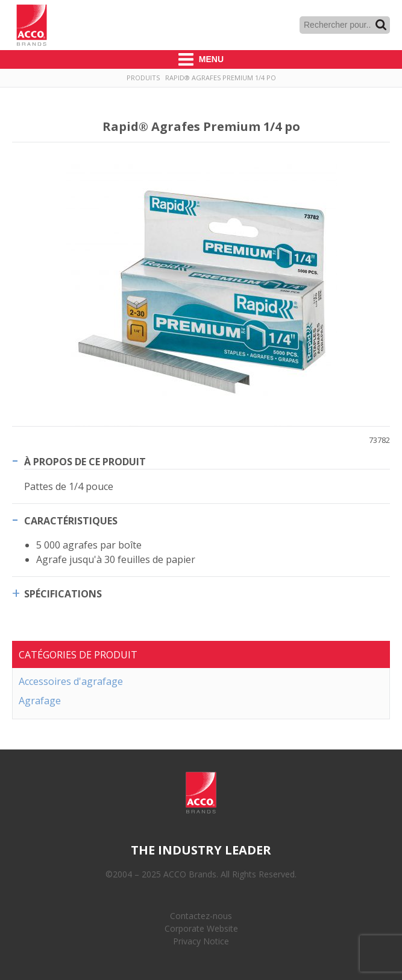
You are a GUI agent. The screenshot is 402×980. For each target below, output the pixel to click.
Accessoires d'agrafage (71, 681)
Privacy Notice (201, 941)
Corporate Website (201, 928)
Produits (143, 78)
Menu (201, 59)
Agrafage (40, 701)
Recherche (381, 25)
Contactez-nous (201, 916)
